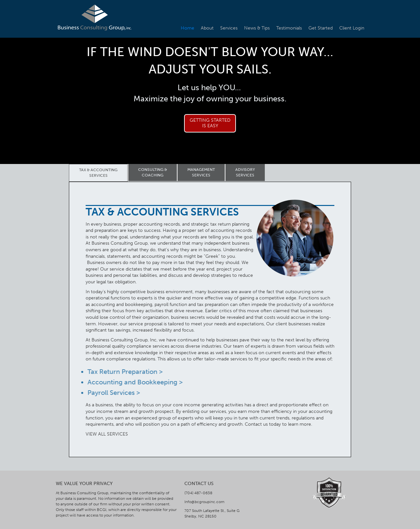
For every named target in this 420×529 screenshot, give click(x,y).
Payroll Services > (112, 393)
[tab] (98, 173)
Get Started (321, 28)
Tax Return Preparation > (123, 372)
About (207, 28)
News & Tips (257, 28)
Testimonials (289, 28)
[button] (69, 98)
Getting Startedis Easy (210, 123)
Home (188, 28)
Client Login (352, 28)
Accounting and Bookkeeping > (133, 382)
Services (229, 28)
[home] (94, 18)
